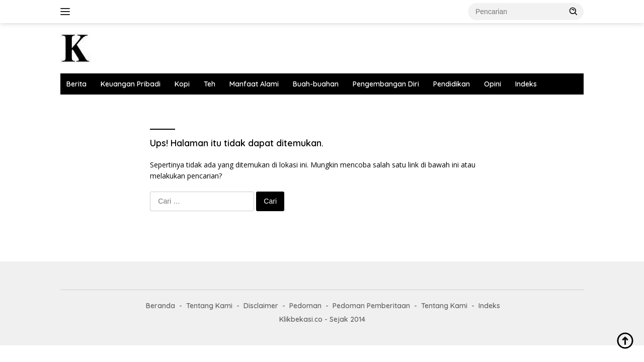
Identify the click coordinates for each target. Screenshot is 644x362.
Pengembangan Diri (386, 84)
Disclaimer (261, 306)
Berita (76, 84)
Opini (493, 84)
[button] (574, 11)
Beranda (160, 306)
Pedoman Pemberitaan (371, 306)
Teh (210, 84)
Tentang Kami (209, 306)
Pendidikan (452, 84)
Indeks (526, 84)
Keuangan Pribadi (131, 84)
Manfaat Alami (254, 84)
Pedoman (305, 306)
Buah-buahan (316, 84)
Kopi (182, 84)
